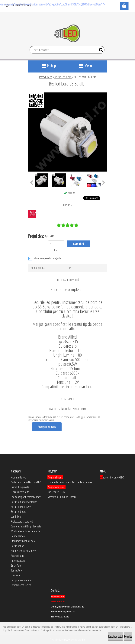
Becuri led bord (63, 77)
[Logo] (67, 34)
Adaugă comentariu (47, 427)
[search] (100, 51)
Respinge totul (115, 636)
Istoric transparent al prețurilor (45, 259)
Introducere (46, 77)
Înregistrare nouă (22, 5)
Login (7, 5)
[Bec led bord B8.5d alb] (68, 94)
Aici (101, 477)
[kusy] (56, 244)
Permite (128, 636)
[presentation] (32, 183)
